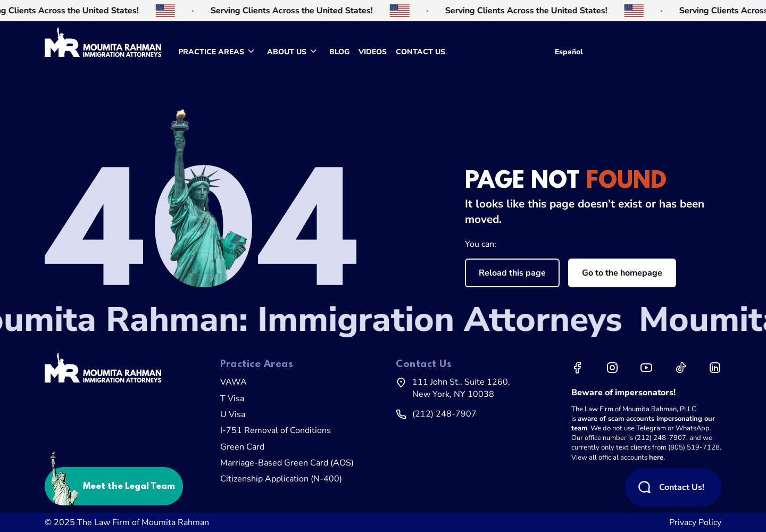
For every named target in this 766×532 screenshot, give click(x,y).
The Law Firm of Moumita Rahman (143, 522)
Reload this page (512, 273)
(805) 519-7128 (694, 447)
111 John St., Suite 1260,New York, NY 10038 (461, 388)
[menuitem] (218, 52)
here (656, 458)
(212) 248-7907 (444, 414)
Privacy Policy (695, 522)
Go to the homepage (622, 273)
